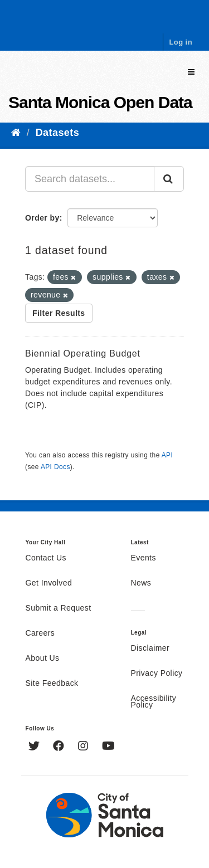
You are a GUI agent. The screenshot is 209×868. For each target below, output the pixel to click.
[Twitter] (35, 747)
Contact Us (46, 558)
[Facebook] (60, 747)
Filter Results (59, 313)
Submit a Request (59, 608)
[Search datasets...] (90, 179)
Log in (181, 42)
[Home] (16, 133)
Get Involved (49, 583)
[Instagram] (84, 747)
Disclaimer (150, 648)
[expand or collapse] (191, 72)
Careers (40, 633)
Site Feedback (52, 684)
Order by (42, 218)
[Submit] (169, 179)
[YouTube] (108, 747)
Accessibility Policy (154, 702)
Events (144, 558)
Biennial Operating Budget (83, 353)
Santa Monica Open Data (100, 102)
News (141, 583)
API (167, 455)
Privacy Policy (157, 674)
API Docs (55, 467)
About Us (43, 659)
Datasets (57, 133)
